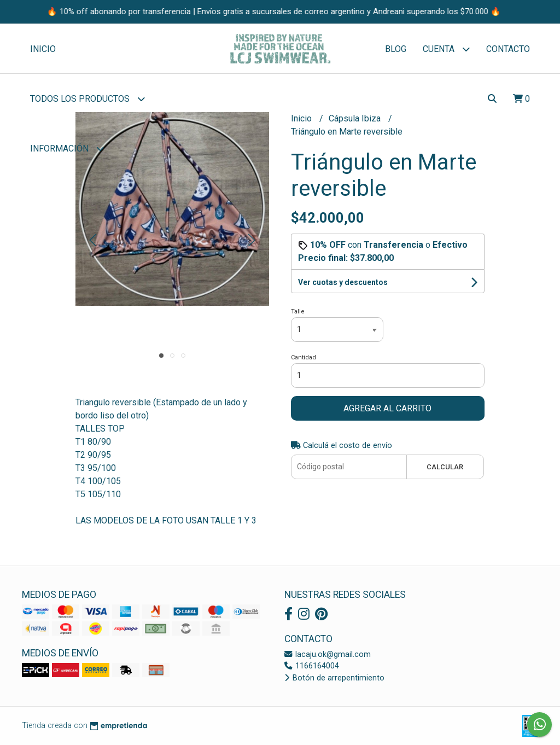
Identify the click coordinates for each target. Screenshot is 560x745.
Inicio (43, 49)
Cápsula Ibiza (356, 118)
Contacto (508, 49)
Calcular (445, 467)
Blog (396, 49)
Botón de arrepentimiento (334, 678)
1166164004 (312, 666)
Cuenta (446, 49)
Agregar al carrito (387, 408)
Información (67, 149)
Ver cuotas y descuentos (343, 282)
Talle (298, 312)
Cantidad (304, 357)
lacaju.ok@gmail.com (328, 654)
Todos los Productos (87, 99)
